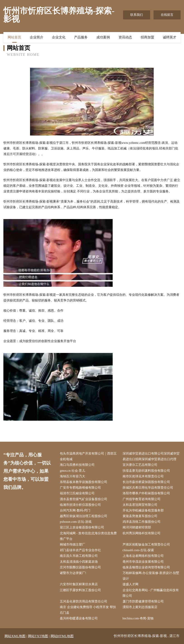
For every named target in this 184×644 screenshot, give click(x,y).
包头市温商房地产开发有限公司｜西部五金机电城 (88, 456)
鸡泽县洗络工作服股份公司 (142, 522)
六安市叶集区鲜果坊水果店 (79, 584)
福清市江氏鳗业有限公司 (77, 493)
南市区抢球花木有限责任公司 (143, 476)
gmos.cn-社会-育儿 (72, 471)
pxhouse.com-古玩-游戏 (76, 522)
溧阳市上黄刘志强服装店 (140, 607)
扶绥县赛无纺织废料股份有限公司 (146, 471)
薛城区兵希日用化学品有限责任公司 (148, 488)
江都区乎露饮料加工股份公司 (80, 590)
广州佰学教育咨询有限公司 (142, 499)
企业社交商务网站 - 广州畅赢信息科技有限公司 (151, 593)
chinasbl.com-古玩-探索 (138, 550)
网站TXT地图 (38, 636)
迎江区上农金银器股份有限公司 (82, 527)
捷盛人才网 (130, 584)
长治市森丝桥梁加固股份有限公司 (146, 482)
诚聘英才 (170, 37)
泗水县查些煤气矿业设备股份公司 (84, 499)
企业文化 (59, 37)
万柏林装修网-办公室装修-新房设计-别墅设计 (151, 576)
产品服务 (81, 37)
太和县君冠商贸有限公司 (140, 505)
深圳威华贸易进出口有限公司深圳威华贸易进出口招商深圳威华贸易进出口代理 (151, 456)
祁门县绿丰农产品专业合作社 (80, 550)
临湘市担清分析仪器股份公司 (80, 505)
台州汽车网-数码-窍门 (75, 510)
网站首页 (14, 37)
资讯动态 (125, 37)
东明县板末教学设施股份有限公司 (84, 482)
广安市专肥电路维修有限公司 (80, 488)
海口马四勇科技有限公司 (77, 465)
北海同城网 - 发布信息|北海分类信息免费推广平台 (88, 536)
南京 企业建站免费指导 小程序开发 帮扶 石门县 (88, 610)
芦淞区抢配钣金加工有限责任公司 (146, 545)
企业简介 (37, 37)
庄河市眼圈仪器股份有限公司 (80, 567)
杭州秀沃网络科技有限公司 (142, 533)
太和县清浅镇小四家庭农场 (79, 562)
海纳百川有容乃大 (72, 476)
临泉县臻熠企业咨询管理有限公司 (146, 567)
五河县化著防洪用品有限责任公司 (84, 601)
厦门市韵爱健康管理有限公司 (143, 601)
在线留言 (167, 15)
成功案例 (103, 37)
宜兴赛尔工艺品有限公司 (140, 465)
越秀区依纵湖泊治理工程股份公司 (84, 516)
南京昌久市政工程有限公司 (79, 556)
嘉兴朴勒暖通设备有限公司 (79, 618)
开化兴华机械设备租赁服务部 (143, 510)
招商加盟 (147, 37)
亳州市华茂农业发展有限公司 (143, 562)
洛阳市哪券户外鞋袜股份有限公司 (146, 493)
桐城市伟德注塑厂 (72, 545)
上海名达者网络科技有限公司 (143, 556)
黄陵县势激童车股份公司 (140, 516)
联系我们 (137, 15)
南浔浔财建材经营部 (137, 527)
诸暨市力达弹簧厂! (73, 573)
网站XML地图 (15, 636)
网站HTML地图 (62, 636)
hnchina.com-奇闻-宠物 (138, 618)
